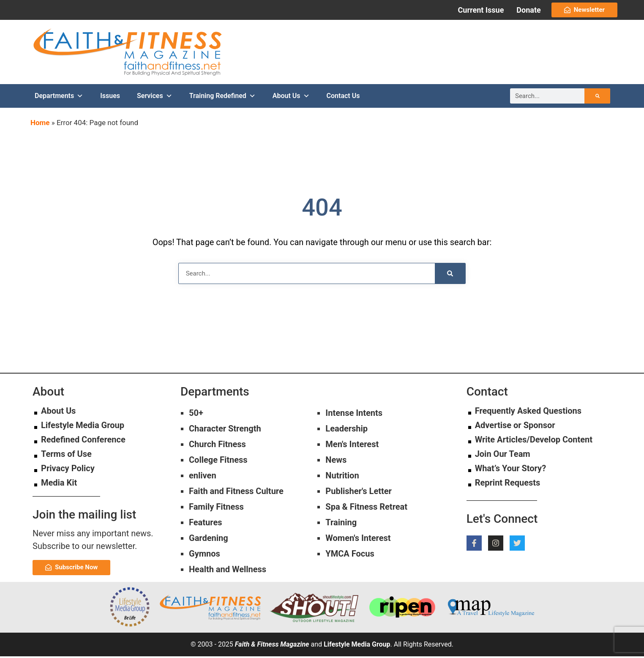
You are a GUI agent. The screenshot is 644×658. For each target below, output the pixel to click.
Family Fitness (216, 508)
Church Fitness (217, 446)
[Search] (597, 97)
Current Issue (481, 10)
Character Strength (225, 430)
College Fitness (218, 461)
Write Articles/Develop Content (534, 441)
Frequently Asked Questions (528, 412)
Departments (59, 97)
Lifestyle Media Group (83, 427)
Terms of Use (66, 456)
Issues (110, 97)
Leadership (347, 430)
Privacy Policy (68, 470)
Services (155, 97)
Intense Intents (354, 415)
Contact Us (343, 97)
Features (205, 524)
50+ (196, 415)
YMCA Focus (350, 555)
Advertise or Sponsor (515, 427)
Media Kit (59, 484)
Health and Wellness (228, 571)
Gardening (209, 540)
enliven (203, 477)
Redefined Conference (83, 441)
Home (40, 124)
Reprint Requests (508, 484)
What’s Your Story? (510, 470)
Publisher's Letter (359, 493)
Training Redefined (222, 97)
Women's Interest (358, 540)
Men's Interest (352, 446)
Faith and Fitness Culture (236, 493)
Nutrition (342, 477)
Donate (528, 10)
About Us (291, 97)
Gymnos (205, 555)
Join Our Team (503, 456)
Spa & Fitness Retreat (366, 508)
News (336, 461)
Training (341, 524)
